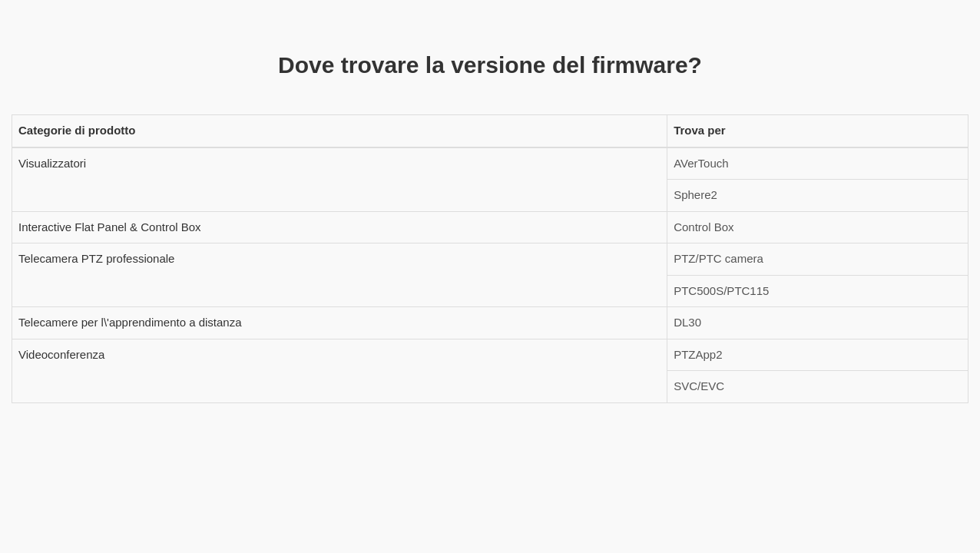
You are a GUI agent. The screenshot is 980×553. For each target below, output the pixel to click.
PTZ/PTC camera (718, 258)
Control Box (704, 227)
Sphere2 (695, 195)
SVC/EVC (699, 386)
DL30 (687, 322)
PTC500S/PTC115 (721, 291)
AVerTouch (701, 163)
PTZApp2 (698, 354)
